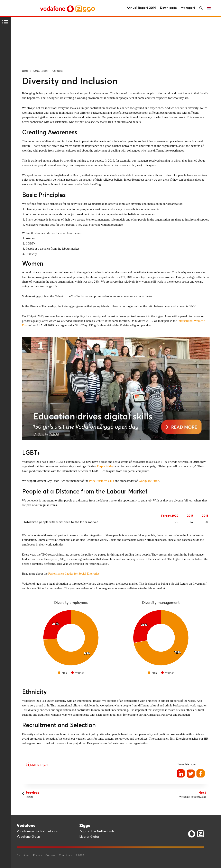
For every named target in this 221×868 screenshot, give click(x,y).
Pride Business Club (102, 481)
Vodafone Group (28, 837)
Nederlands (209, 8)
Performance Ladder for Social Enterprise (74, 574)
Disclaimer (23, 856)
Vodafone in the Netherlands (37, 831)
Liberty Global (89, 837)
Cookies (50, 856)
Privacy (37, 856)
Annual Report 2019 (141, 8)
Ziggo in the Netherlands (97, 831)
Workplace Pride (149, 481)
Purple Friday (105, 466)
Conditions (65, 856)
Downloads (168, 8)
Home (25, 71)
